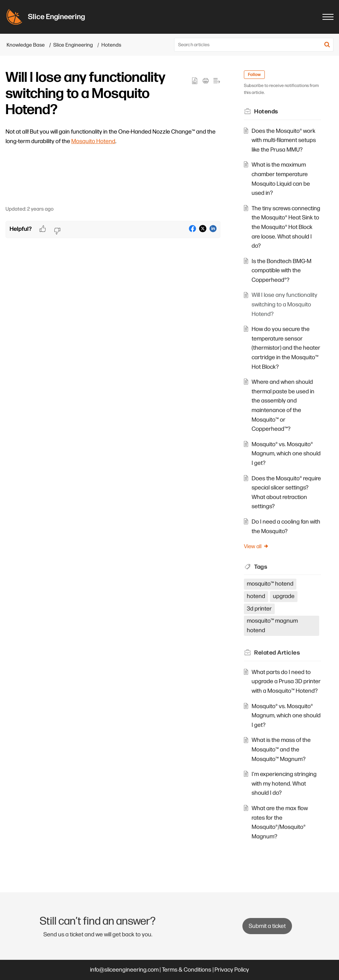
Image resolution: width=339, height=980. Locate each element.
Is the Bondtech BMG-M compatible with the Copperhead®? (282, 271)
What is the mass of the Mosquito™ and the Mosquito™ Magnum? (281, 750)
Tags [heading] (261, 567)
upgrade (284, 596)
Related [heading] (277, 653)
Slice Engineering (73, 45)
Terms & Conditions (187, 970)
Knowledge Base (26, 45)
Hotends (111, 45)
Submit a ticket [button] (267, 926)
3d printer (259, 609)
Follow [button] (254, 75)
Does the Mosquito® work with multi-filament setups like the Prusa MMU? (284, 141)
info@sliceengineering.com (124, 970)
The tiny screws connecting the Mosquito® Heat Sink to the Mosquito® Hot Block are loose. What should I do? (286, 227)
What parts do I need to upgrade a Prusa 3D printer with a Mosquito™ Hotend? (286, 682)
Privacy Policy (232, 970)
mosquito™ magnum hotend (272, 626)
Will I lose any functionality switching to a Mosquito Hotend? (284, 305)
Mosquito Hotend (93, 141)
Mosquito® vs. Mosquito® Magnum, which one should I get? (286, 454)
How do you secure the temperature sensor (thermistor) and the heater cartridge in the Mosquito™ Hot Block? (286, 348)
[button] (327, 45)
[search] (254, 45)
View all (256, 547)
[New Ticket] (267, 926)
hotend (256, 596)
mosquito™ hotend (270, 584)
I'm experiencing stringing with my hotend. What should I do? (284, 784)
